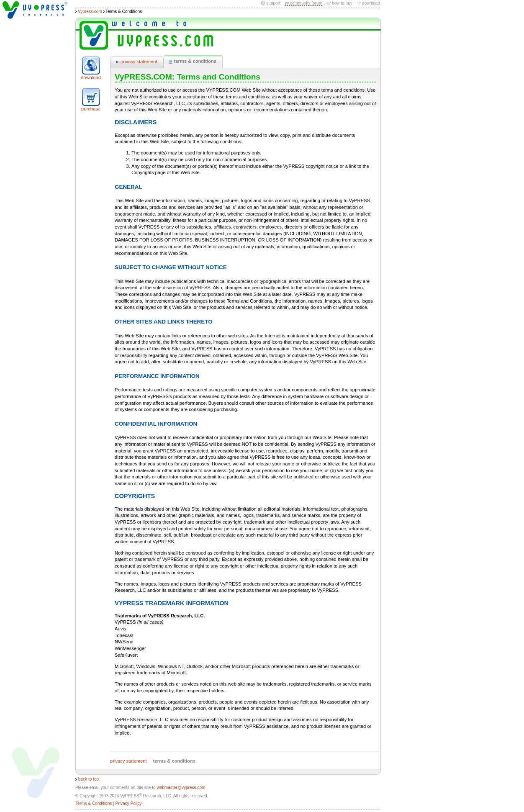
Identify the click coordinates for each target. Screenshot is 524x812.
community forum (306, 3)
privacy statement (136, 62)
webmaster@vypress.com (181, 788)
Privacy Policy (129, 803)
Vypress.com (90, 12)
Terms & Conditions (94, 803)
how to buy (342, 3)
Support (273, 3)
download (371, 3)
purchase (91, 109)
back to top (87, 779)
